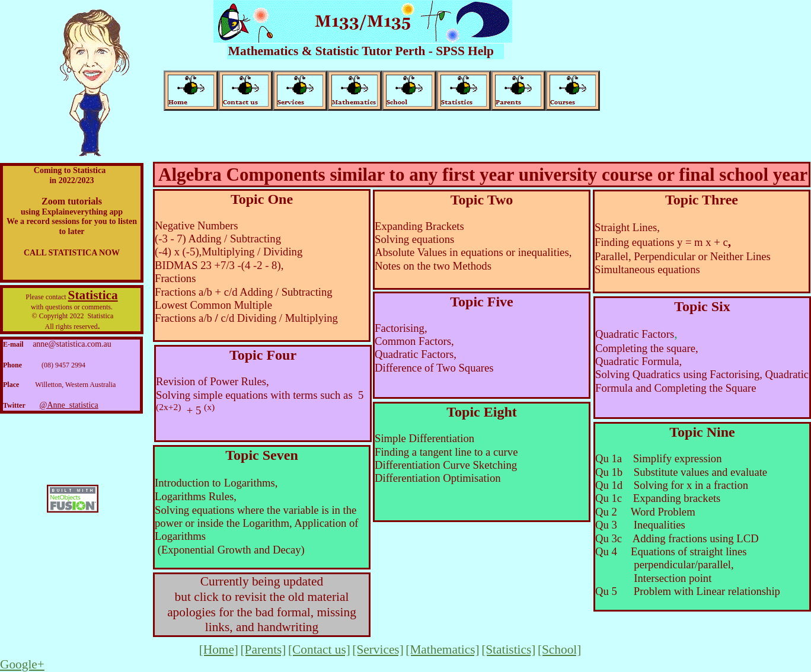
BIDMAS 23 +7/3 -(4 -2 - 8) (218, 265)
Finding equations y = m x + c (661, 242)
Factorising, (401, 328)
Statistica (93, 295)
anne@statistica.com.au (72, 344)
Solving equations (414, 239)
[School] (559, 649)
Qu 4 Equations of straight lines (672, 551)
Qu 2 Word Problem (646, 512)
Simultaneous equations (647, 269)
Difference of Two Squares (434, 368)
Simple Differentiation (424, 438)
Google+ (22, 664)
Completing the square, (647, 348)
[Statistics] (508, 649)
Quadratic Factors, (416, 354)
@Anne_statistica (69, 405)
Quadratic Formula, (638, 361)
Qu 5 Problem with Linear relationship (688, 591)
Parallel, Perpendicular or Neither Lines (683, 256)
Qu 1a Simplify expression (659, 458)
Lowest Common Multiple (213, 305)
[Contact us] (319, 649)
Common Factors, (414, 341)
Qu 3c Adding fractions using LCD (677, 538)
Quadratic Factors (635, 334)
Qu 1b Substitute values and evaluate (681, 472)
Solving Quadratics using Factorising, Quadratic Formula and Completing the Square (702, 381)
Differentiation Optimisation (438, 478)
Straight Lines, (627, 227)
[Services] (378, 649)
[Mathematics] (442, 649)
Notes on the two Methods (433, 266)
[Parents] (263, 649)
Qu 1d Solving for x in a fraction (672, 485)
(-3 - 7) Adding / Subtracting (218, 239)
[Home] (219, 649)
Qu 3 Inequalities (643, 525)
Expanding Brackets (419, 226)
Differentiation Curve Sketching (446, 465)
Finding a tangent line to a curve (446, 452)
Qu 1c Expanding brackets (659, 498)
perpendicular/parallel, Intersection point (673, 571)
